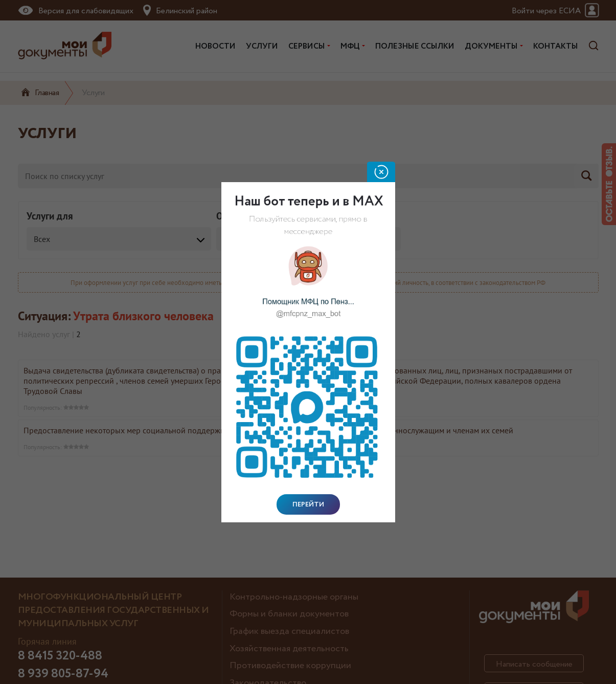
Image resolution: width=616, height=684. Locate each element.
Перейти (308, 504)
